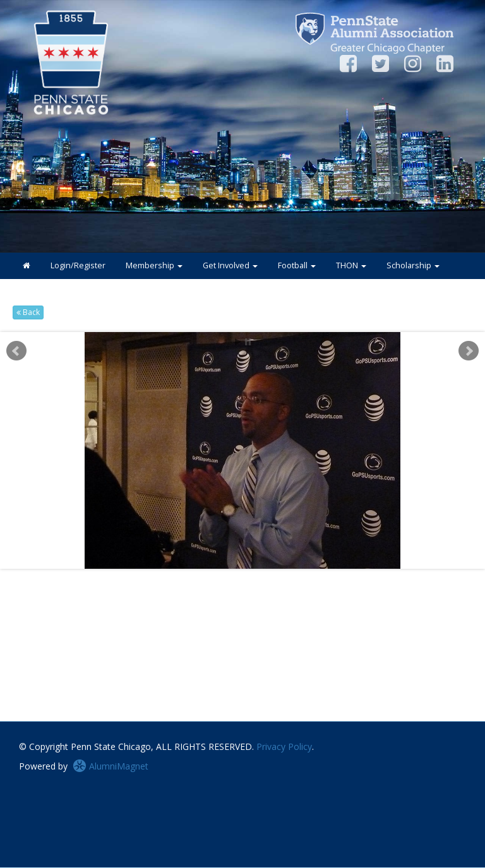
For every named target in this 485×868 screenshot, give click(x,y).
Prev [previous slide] (16, 351)
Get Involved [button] (230, 265)
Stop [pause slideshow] (248, 342)
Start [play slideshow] (238, 342)
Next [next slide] (469, 351)
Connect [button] (43, 292)
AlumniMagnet (111, 766)
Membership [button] (154, 265)
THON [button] (351, 265)
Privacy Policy (284, 746)
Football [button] (297, 265)
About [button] (98, 292)
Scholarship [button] (413, 265)
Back (28, 312)
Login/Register (78, 265)
